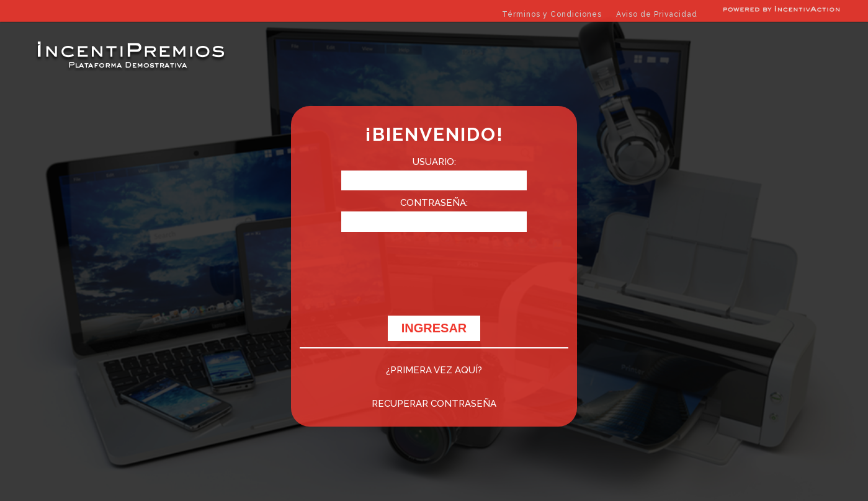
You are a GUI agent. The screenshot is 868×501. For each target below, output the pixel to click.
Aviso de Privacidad (657, 14)
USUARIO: (434, 162)
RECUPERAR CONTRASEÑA (434, 404)
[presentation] (434, 280)
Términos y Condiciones (552, 14)
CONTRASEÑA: (434, 203)
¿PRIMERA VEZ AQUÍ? (434, 370)
